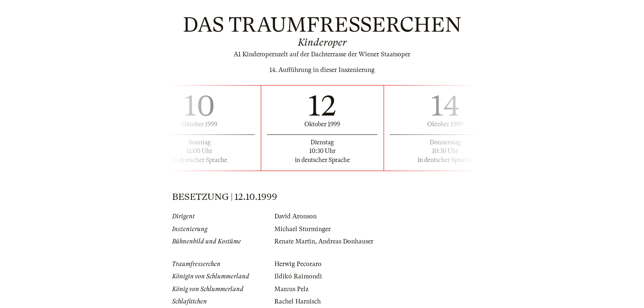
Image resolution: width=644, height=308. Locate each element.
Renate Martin (295, 241)
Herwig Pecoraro (298, 264)
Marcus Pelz (291, 289)
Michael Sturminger (302, 229)
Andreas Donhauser (346, 241)
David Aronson (296, 216)
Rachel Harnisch (298, 301)
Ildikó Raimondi (298, 276)
